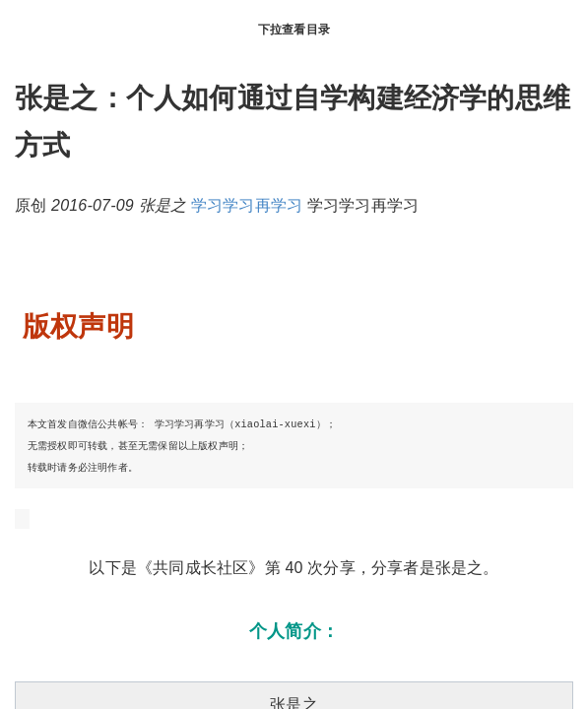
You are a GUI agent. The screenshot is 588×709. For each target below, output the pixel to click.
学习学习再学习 (247, 205)
